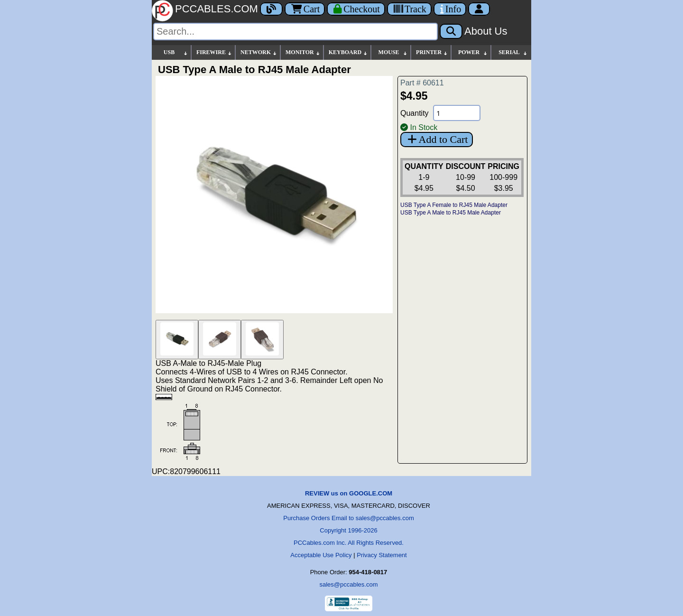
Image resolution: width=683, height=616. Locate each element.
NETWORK (259, 52)
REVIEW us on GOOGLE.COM (349, 493)
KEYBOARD (348, 52)
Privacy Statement (382, 555)
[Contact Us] (450, 9)
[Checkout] (356, 9)
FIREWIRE (214, 52)
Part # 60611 (422, 83)
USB (176, 52)
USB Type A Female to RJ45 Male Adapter (454, 205)
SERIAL (513, 52)
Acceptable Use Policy (321, 555)
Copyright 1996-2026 (348, 530)
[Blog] (271, 9)
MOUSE (393, 52)
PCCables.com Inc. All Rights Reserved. (349, 543)
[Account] (479, 9)
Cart (305, 9)
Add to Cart (437, 139)
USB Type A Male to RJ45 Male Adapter (451, 213)
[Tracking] (409, 9)
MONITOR (303, 52)
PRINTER (432, 52)
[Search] (295, 32)
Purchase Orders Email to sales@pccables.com (348, 518)
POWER (473, 52)
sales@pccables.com (348, 584)
